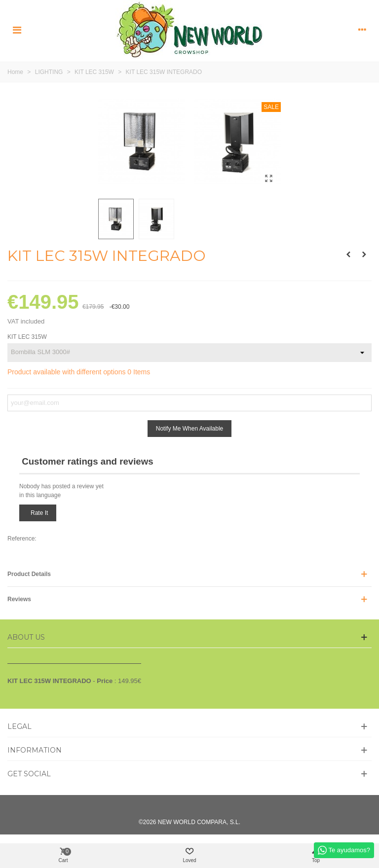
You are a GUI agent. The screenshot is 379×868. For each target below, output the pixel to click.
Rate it (39, 513)
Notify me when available (190, 429)
